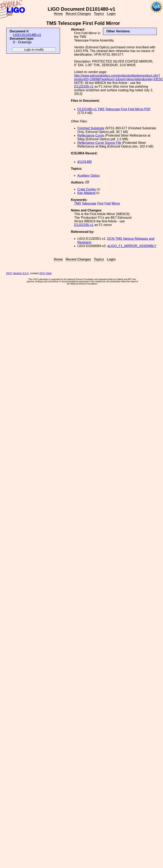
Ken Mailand (86, 193)
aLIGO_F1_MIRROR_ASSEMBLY (132, 246)
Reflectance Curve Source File (99, 143)
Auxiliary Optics (88, 176)
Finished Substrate (91, 128)
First (100, 203)
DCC (9, 273)
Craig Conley (87, 189)
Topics (99, 14)
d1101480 (85, 162)
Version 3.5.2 (21, 273)
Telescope (89, 203)
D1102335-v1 (84, 86)
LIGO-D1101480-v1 (27, 35)
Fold (108, 203)
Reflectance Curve (91, 135)
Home (58, 14)
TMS (78, 203)
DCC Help (46, 273)
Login (111, 14)
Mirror (116, 203)
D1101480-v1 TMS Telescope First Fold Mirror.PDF (114, 109)
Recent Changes (78, 14)
